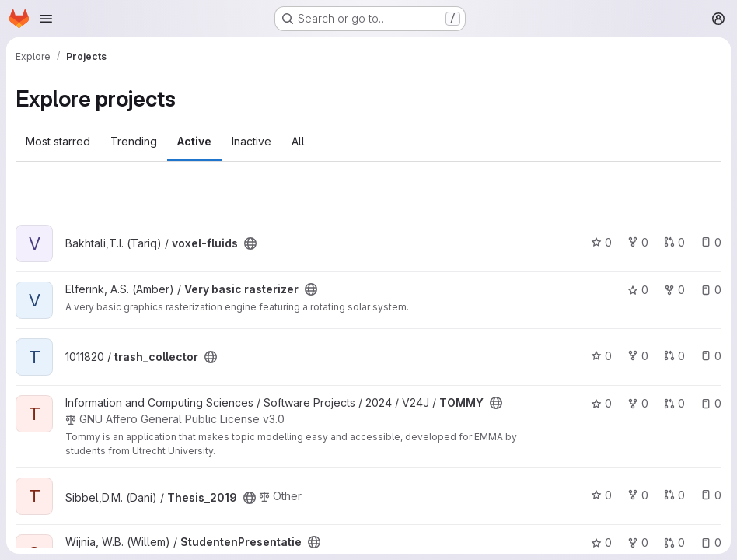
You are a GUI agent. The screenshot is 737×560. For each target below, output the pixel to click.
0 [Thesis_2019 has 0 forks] (638, 495)
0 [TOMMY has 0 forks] (638, 403)
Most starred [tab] (58, 141)
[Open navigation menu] (46, 19)
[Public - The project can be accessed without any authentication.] (250, 243)
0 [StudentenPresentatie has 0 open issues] (711, 542)
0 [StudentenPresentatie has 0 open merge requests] (674, 542)
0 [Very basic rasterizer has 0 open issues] (711, 290)
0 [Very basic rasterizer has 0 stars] (638, 290)
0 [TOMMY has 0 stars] (601, 403)
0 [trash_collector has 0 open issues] (711, 356)
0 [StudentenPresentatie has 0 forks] (638, 542)
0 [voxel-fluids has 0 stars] (601, 242)
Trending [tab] (134, 141)
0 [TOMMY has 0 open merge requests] (674, 403)
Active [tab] (194, 141)
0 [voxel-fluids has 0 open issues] (711, 242)
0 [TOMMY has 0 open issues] (711, 403)
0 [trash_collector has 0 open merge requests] (674, 356)
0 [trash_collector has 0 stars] (601, 356)
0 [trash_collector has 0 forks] (638, 356)
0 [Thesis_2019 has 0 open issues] (711, 495)
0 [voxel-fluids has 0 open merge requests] (674, 242)
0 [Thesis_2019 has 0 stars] (601, 495)
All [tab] (298, 141)
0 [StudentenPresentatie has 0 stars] (601, 542)
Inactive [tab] (251, 141)
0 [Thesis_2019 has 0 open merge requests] (674, 495)
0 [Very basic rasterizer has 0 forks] (674, 290)
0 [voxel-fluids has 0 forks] (638, 242)
